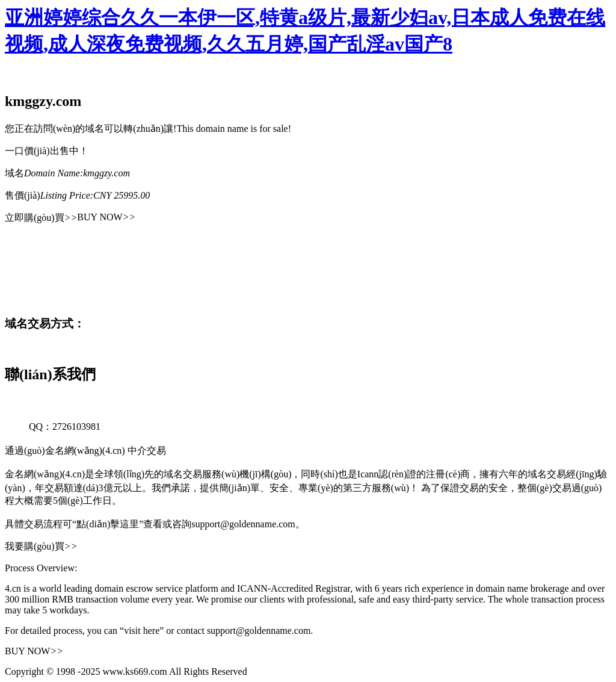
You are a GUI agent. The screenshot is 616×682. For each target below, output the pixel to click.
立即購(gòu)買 (41, 218)
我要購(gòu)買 (41, 546)
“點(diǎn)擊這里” (108, 524)
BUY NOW (106, 217)
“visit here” (142, 631)
